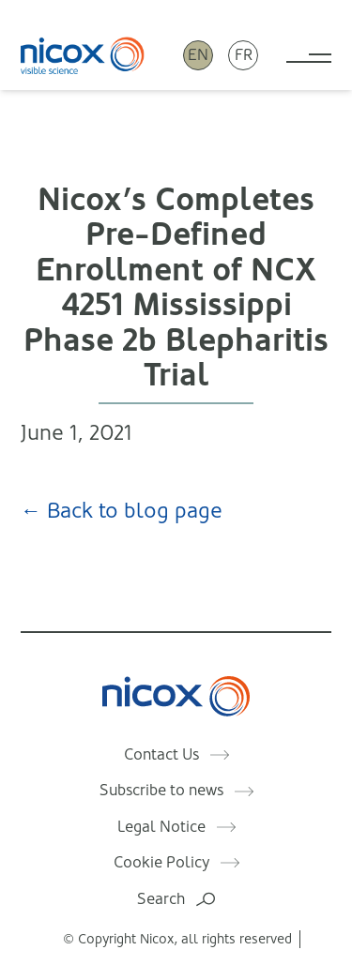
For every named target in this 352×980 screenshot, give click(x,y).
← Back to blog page (122, 511)
